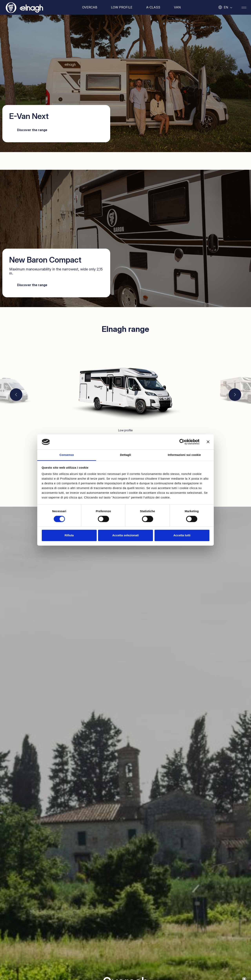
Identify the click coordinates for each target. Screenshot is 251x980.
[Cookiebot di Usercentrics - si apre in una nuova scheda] (182, 442)
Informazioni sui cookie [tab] (184, 455)
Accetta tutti (182, 535)
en (226, 7)
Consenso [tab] (67, 455)
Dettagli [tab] (125, 455)
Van (177, 7)
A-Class (153, 7)
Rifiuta (69, 535)
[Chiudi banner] (208, 442)
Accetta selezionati (125, 535)
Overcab (90, 7)
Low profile (122, 7)
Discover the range (32, 130)
